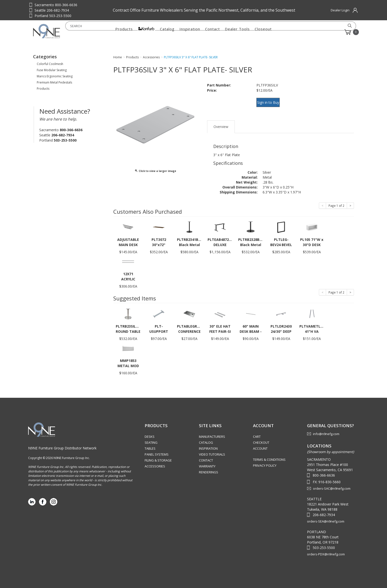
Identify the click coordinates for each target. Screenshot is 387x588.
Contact (213, 32)
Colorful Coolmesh (50, 64)
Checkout (261, 438)
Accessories (155, 462)
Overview (221, 122)
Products (124, 32)
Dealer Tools (237, 32)
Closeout (263, 32)
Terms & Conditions (269, 455)
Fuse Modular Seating (52, 70)
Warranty (207, 462)
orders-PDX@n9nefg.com (326, 549)
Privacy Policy (265, 461)
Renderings (209, 468)
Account (260, 444)
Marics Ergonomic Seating (55, 76)
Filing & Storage (158, 456)
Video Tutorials (212, 450)
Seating (151, 438)
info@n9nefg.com (326, 429)
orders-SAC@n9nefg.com (332, 484)
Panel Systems (157, 450)
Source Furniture (57, 31)
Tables (150, 444)
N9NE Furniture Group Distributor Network (62, 443)
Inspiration (190, 32)
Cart (257, 432)
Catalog (167, 32)
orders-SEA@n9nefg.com (326, 517)
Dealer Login (340, 10)
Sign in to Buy (271, 102)
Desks (150, 432)
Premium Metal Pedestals (54, 82)
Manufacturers (212, 432)
